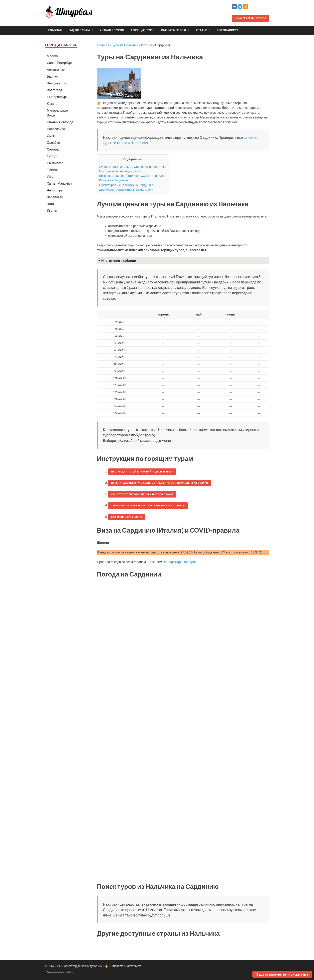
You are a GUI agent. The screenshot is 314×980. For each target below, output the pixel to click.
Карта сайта (133, 966)
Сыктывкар (55, 163)
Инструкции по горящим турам (120, 171)
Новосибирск (57, 129)
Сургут (52, 156)
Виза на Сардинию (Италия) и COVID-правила (131, 176)
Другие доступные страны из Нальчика (126, 189)
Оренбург (54, 142)
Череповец (55, 197)
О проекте (117, 966)
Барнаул (53, 76)
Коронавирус (228, 30)
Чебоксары (55, 190)
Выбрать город (174, 30)
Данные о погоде (56, 972)
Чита (50, 204)
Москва (52, 56)
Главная (55, 30)
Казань (52, 104)
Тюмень (53, 170)
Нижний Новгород (60, 122)
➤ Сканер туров (112, 30)
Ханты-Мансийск (59, 183)
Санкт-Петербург (59, 63)
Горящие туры (143, 30)
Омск (51, 136)
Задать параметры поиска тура (282, 974)
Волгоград (54, 90)
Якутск (52, 211)
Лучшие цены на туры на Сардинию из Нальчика (133, 167)
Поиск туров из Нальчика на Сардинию (126, 185)
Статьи (202, 30)
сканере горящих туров (180, 562)
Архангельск (56, 69)
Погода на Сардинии (113, 180)
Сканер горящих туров (251, 18)
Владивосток (56, 83)
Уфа (50, 176)
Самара (53, 149)
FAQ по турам (79, 30)
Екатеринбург (57, 97)
